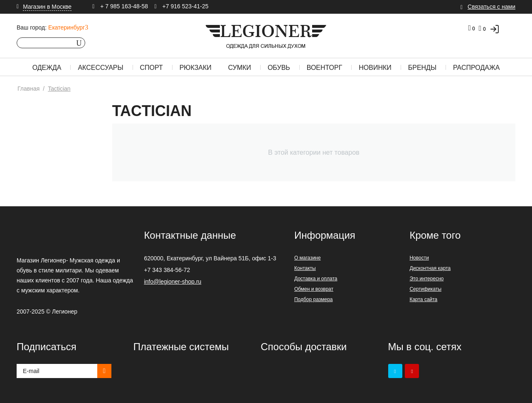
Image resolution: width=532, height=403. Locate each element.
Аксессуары (100, 68)
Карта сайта (423, 299)
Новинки (375, 68)
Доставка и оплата (316, 279)
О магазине (308, 258)
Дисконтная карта (430, 268)
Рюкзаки (196, 68)
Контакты (305, 268)
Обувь (279, 68)
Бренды (422, 68)
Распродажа (476, 68)
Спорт (151, 68)
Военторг (325, 68)
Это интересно (426, 279)
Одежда (47, 68)
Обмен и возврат (314, 289)
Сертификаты (425, 289)
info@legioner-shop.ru (172, 282)
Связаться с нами (491, 7)
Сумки (240, 68)
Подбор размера (314, 299)
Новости (419, 258)
